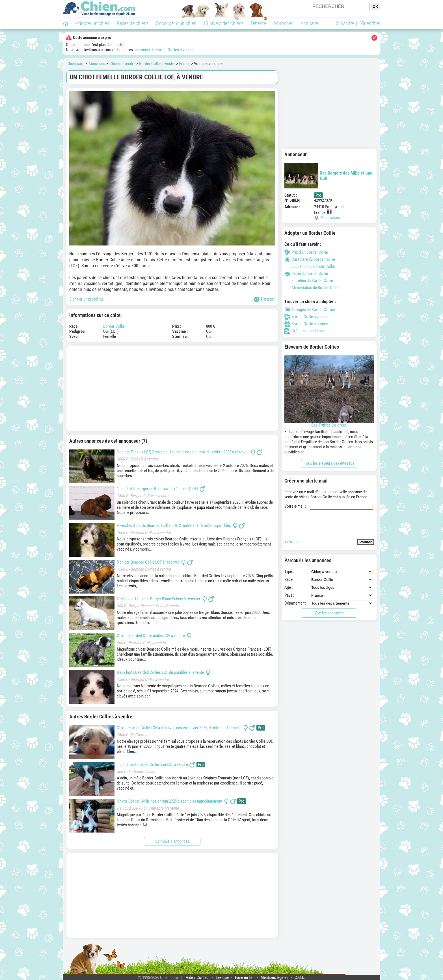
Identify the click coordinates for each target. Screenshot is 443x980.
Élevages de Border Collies (310, 310)
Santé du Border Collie (306, 273)
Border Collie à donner (306, 324)
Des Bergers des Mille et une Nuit (328, 176)
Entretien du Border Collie (309, 281)
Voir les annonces (329, 613)
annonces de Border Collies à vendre (164, 50)
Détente (259, 23)
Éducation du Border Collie (310, 266)
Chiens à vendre (122, 64)
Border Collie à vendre (157, 64)
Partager (264, 299)
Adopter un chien (93, 23)
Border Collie (114, 326)
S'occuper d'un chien (176, 23)
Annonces (283, 23)
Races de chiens (133, 23)
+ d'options (293, 542)
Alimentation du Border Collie (312, 288)
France (185, 64)
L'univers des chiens (224, 23)
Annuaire (309, 23)
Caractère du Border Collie (310, 259)
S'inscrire (345, 23)
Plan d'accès (330, 218)
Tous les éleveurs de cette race (329, 463)
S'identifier (370, 23)
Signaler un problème (87, 299)
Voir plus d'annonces (172, 841)
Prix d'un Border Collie (306, 252)
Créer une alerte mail (305, 331)
